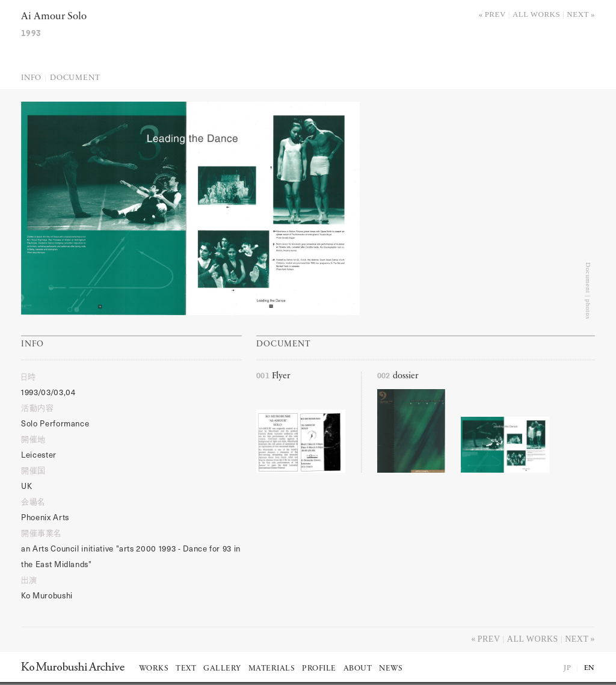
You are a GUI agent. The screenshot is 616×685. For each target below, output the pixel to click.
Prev (495, 14)
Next (578, 14)
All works (536, 14)
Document (75, 78)
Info (31, 78)
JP (567, 668)
